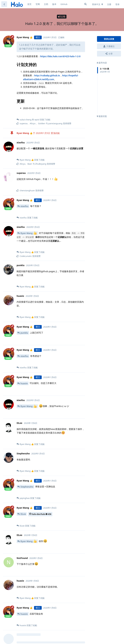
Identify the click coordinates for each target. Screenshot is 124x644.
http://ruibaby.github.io (47, 75)
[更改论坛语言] (97, 4)
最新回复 (102, 116)
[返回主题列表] (4, 4)
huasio (24, 383)
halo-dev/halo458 (40, 514)
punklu (24, 333)
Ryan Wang (29, 233)
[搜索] (85, 4)
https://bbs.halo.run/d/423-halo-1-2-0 (60, 56)
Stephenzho (27, 487)
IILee (23, 514)
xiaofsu (24, 206)
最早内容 (102, 63)
